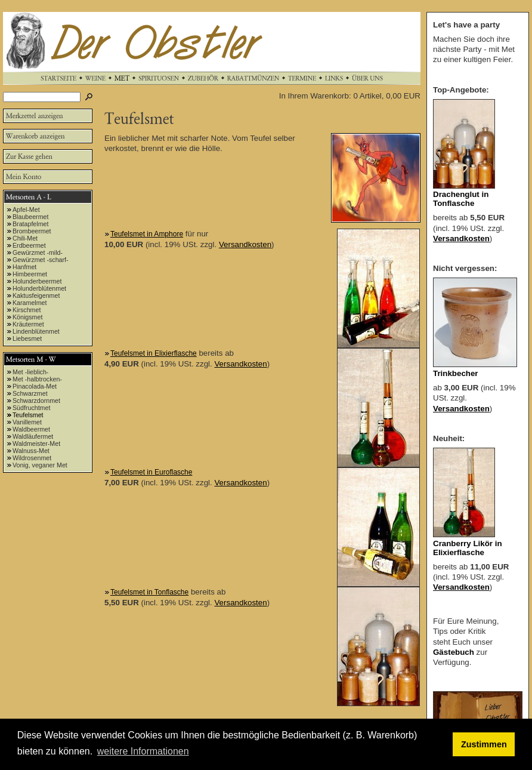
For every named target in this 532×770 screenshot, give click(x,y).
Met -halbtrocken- (37, 379)
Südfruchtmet (31, 408)
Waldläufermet (33, 436)
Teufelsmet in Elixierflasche (154, 353)
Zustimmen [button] (484, 744)
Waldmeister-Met (36, 443)
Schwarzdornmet (36, 401)
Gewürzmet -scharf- (41, 260)
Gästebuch (454, 652)
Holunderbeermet (37, 281)
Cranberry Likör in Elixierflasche (468, 548)
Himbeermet (30, 274)
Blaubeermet (30, 217)
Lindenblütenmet (36, 331)
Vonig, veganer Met (40, 465)
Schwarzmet (30, 393)
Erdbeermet (29, 245)
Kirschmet (27, 310)
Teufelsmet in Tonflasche (149, 592)
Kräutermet (28, 324)
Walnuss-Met (31, 451)
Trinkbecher (456, 373)
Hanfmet (24, 267)
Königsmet (27, 317)
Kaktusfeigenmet (36, 295)
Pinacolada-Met (35, 386)
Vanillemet (27, 422)
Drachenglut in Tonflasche (461, 199)
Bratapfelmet (30, 224)
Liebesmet (27, 338)
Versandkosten (245, 244)
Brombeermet (32, 231)
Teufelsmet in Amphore (147, 234)
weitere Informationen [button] (143, 751)
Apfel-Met (26, 210)
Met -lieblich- (30, 372)
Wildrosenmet (32, 458)
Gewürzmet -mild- (38, 252)
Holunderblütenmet (39, 288)
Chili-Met (25, 238)
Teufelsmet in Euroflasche (151, 472)
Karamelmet (30, 303)
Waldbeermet (31, 429)
